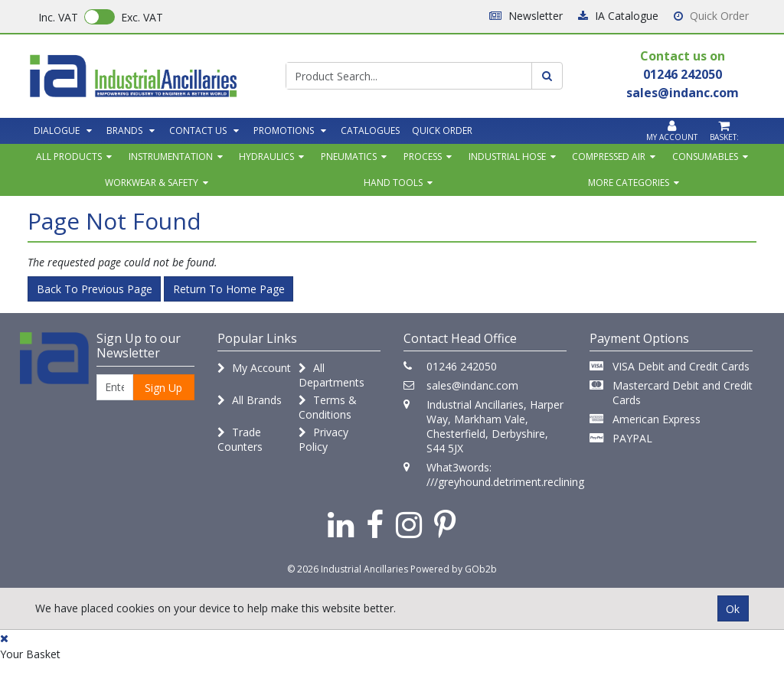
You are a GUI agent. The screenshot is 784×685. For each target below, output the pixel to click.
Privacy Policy (323, 439)
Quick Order (711, 16)
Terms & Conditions (328, 407)
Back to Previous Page (95, 289)
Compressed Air (609, 157)
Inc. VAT (58, 17)
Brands (124, 130)
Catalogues (370, 130)
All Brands (250, 400)
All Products (69, 157)
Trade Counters (240, 439)
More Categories (629, 183)
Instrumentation (171, 157)
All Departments (332, 375)
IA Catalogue (618, 16)
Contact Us (198, 130)
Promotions (284, 130)
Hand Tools (393, 183)
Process (423, 157)
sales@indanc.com (472, 385)
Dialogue (57, 130)
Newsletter (526, 16)
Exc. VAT (142, 17)
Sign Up (163, 388)
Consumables (705, 157)
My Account (254, 368)
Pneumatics (349, 157)
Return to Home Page (229, 289)
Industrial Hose (507, 157)
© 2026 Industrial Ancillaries (348, 569)
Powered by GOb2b (454, 569)
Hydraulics (266, 157)
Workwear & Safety (152, 183)
